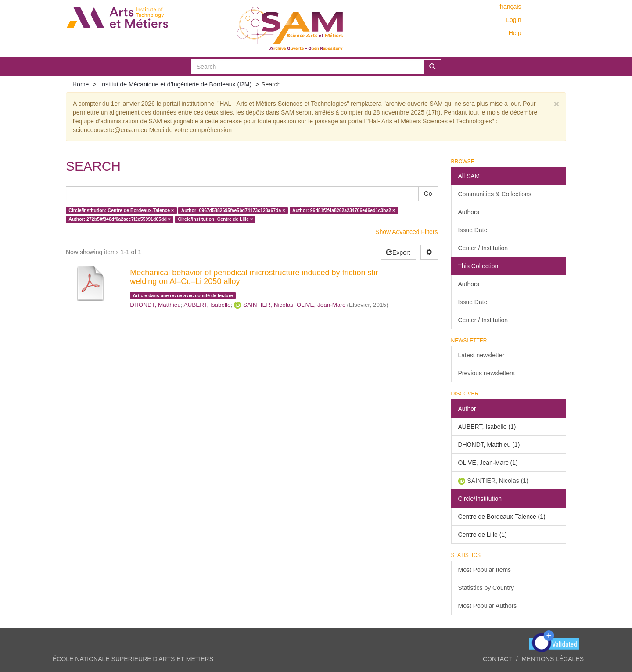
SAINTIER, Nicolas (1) (498, 481)
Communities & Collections (495, 194)
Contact (497, 659)
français (510, 7)
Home (81, 84)
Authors (469, 212)
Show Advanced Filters (406, 232)
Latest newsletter (481, 355)
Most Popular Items (485, 570)
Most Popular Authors (488, 606)
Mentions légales (553, 659)
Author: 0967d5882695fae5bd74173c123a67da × (233, 210)
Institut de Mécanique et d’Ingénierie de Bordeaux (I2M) (176, 84)
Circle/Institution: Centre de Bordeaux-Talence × (121, 210)
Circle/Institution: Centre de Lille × (215, 219)
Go (428, 194)
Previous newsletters (487, 373)
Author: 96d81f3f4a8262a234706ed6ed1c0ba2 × (344, 210)
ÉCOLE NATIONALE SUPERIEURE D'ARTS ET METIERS (133, 659)
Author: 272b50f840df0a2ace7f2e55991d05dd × (120, 219)
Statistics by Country (486, 588)
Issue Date (473, 230)
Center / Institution (483, 248)
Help (515, 33)
